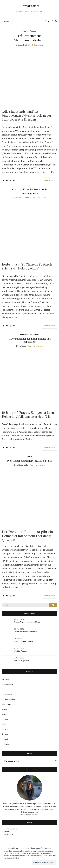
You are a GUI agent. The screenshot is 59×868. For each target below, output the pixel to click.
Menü (7, 21)
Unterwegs (6, 744)
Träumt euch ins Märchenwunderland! (29, 38)
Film (3, 689)
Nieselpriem (9, 834)
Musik (25, 31)
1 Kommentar (38, 45)
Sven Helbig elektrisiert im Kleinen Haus (29, 461)
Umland (5, 739)
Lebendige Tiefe (29, 194)
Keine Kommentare (38, 198)
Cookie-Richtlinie (13, 858)
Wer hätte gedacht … (23, 661)
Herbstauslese (7, 694)
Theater (33, 31)
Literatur (5, 719)
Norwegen (6, 729)
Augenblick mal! (8, 684)
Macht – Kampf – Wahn (23, 641)
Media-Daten (13, 848)
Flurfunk (7, 831)
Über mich (25, 848)
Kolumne (5, 709)
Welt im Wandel (21, 651)
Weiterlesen (50, 180)
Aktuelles (16, 189)
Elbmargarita (30, 6)
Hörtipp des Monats (31, 189)
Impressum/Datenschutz (41, 848)
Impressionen (26, 334)
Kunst (4, 714)
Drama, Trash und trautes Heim (27, 622)
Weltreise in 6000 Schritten (25, 632)
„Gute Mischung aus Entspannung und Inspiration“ (30, 340)
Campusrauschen (11, 829)
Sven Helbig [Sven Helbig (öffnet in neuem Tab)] (42, 435)
